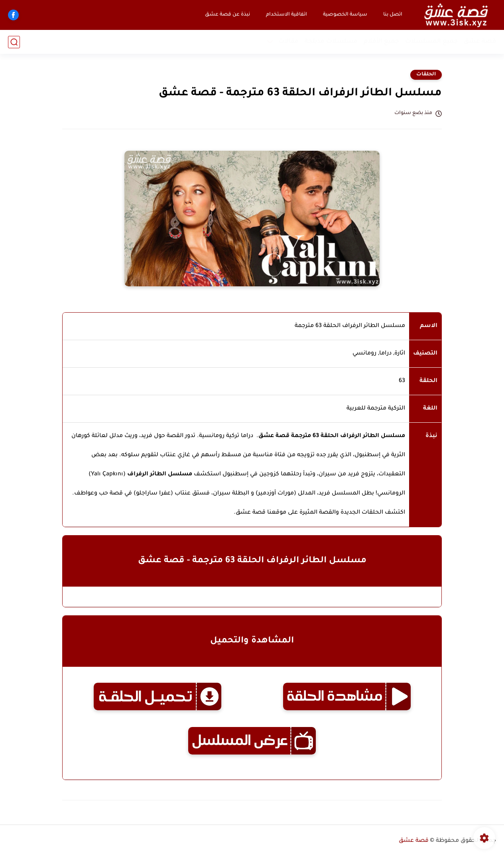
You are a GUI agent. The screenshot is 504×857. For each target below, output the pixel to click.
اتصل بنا (393, 15)
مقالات (288, 42)
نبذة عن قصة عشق (227, 15)
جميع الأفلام (381, 42)
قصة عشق (480, 42)
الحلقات (426, 75)
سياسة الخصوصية (345, 15)
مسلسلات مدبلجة (331, 42)
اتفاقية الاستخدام (286, 15)
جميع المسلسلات (431, 42)
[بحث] (14, 42)
